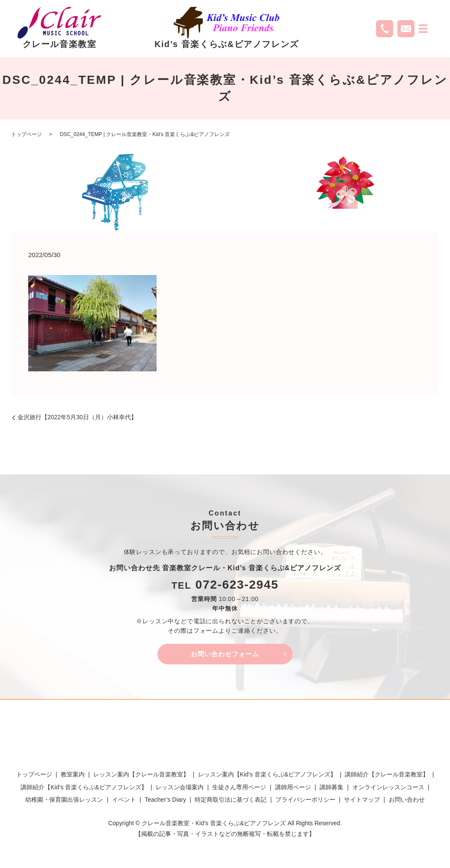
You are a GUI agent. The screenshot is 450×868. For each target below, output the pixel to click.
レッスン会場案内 (180, 788)
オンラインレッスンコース (388, 788)
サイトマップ (362, 801)
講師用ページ (293, 788)
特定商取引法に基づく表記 (231, 801)
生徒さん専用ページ (239, 788)
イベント (124, 801)
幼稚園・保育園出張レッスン (64, 801)
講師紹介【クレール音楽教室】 (387, 776)
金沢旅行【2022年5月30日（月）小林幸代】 (77, 417)
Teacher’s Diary (165, 801)
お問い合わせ (407, 801)
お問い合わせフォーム (225, 654)
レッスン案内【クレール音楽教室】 (141, 776)
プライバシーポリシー (305, 801)
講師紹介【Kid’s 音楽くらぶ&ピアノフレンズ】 (84, 788)
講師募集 (332, 788)
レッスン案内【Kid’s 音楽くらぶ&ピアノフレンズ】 (267, 776)
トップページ (27, 134)
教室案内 (73, 776)
